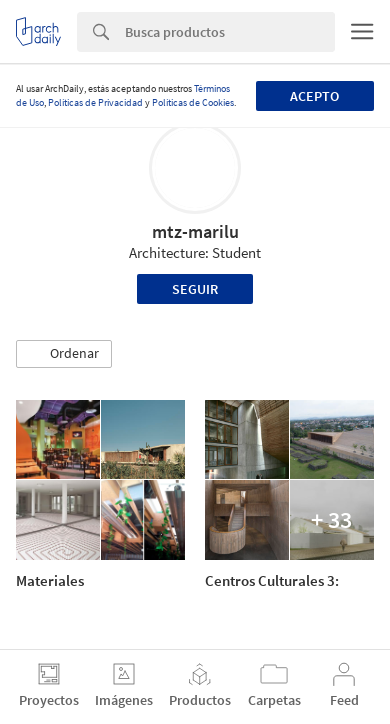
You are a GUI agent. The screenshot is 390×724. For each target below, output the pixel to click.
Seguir (195, 289)
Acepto (314, 96)
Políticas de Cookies (193, 102)
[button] (64, 354)
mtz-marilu (195, 231)
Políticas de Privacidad (95, 102)
